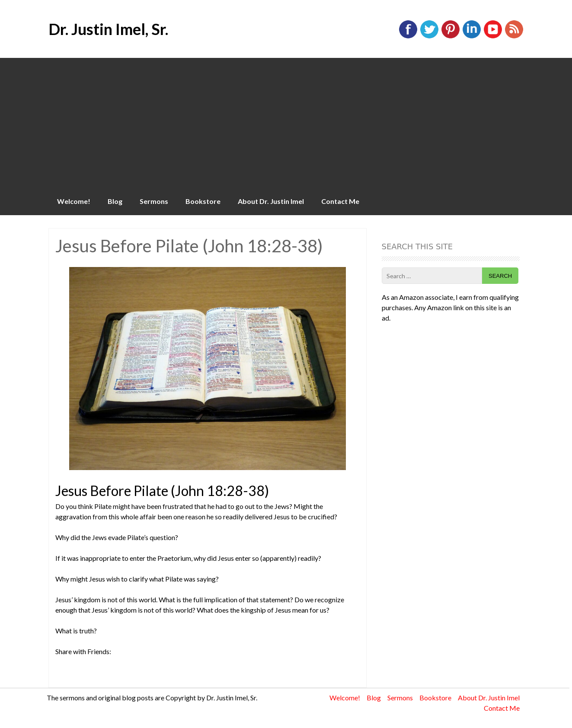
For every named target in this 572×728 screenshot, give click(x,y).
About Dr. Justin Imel (271, 201)
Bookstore (203, 201)
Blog (115, 201)
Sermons (154, 201)
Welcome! (74, 201)
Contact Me (340, 201)
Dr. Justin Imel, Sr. (108, 29)
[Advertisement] (286, 123)
